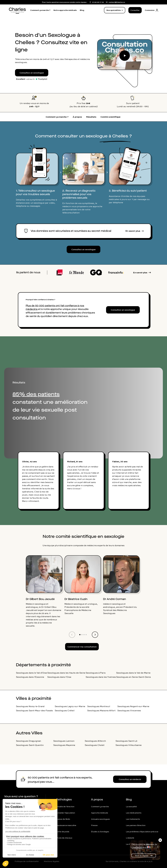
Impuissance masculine (66, 825)
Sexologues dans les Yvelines (101, 677)
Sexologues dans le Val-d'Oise (31, 673)
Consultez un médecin (130, 779)
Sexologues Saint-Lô (126, 741)
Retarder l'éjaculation (66, 813)
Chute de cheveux (64, 838)
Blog (82, 10)
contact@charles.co (19, 809)
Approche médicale (100, 813)
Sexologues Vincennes (129, 710)
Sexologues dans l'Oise (59, 677)
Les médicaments (134, 813)
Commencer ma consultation (82, 647)
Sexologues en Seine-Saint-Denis (133, 677)
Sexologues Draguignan (28, 741)
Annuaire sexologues (100, 819)
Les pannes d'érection (136, 825)
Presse (94, 825)
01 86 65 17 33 (16, 803)
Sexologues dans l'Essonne (30, 677)
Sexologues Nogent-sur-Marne (133, 706)
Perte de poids (63, 832)
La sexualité (131, 807)
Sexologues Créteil (65, 710)
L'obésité (130, 838)
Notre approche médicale (65, 10)
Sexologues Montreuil (99, 706)
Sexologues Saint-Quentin (30, 745)
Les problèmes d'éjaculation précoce (142, 832)
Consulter (135, 10)
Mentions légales (52, 861)
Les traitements (133, 819)
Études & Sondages (100, 832)
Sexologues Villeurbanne (129, 745)
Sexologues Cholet (95, 745)
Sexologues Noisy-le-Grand (30, 706)
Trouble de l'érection (65, 807)
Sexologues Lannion (64, 741)
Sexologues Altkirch (95, 741)
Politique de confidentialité (27, 861)
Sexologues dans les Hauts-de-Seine (66, 673)
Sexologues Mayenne (64, 745)
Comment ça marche (100, 807)
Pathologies (64, 800)
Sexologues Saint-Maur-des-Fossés (34, 710)
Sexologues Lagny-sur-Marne (70, 706)
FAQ (11, 815)
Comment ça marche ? (40, 10)
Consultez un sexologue (32, 73)
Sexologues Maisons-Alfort (101, 710)
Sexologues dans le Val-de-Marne (133, 673)
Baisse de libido (63, 819)
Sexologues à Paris (96, 673)
